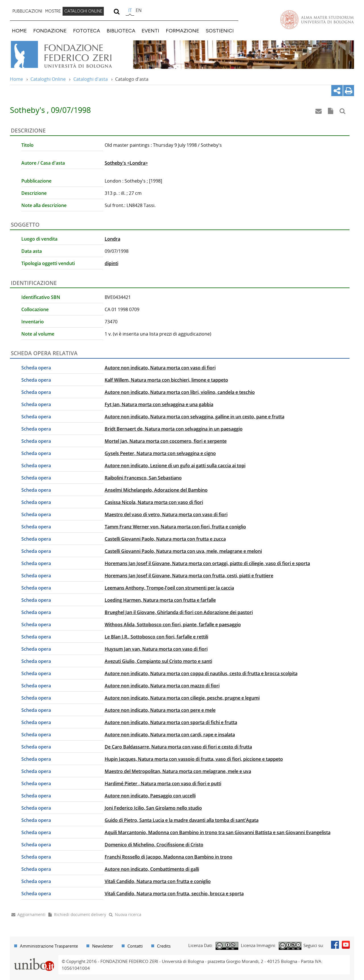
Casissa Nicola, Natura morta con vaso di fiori (154, 502)
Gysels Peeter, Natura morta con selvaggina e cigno (160, 453)
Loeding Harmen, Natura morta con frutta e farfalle (160, 600)
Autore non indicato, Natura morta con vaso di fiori (160, 368)
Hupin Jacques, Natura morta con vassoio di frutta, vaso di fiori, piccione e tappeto (194, 759)
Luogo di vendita (39, 239)
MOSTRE (53, 11)
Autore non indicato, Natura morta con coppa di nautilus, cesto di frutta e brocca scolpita (201, 673)
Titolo (27, 145)
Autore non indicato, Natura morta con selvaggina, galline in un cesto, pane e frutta (195, 417)
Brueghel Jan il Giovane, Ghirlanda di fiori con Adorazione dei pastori (179, 612)
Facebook (335, 945)
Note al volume (38, 334)
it (130, 10)
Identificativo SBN (41, 297)
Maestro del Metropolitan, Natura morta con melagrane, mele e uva (178, 771)
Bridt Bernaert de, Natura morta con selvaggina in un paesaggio (174, 429)
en (139, 10)
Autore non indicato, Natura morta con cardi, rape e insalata (170, 735)
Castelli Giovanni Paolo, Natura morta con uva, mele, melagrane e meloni (183, 551)
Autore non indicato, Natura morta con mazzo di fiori (162, 686)
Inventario (33, 322)
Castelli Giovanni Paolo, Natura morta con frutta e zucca (165, 539)
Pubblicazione (36, 181)
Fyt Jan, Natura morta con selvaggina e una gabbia (159, 404)
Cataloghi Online (48, 79)
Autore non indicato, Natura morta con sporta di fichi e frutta (171, 722)
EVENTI (150, 31)
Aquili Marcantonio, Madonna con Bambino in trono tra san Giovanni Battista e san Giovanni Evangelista (218, 832)
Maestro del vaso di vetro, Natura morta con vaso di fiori (166, 514)
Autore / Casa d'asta (43, 163)
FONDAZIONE (50, 31)
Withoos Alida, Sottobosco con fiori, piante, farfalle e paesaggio (173, 625)
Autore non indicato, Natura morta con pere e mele (160, 710)
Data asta (32, 251)
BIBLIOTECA (121, 31)
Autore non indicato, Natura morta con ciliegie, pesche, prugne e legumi (182, 698)
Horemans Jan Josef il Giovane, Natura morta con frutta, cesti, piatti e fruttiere (189, 576)
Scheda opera (36, 368)
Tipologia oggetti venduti (48, 263)
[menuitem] (27, 11)
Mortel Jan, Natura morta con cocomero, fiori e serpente (166, 441)
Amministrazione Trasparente (49, 946)
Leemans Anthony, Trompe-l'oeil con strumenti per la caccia (169, 588)
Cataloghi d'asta (91, 79)
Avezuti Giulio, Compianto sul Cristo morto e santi (158, 661)
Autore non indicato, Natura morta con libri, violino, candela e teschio (180, 392)
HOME (19, 31)
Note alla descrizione (44, 205)
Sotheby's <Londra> (126, 163)
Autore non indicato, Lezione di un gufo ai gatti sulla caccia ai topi (175, 466)
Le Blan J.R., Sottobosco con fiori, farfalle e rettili (156, 637)
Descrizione (34, 193)
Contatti (135, 946)
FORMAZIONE (182, 31)
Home (16, 79)
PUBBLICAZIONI (27, 11)
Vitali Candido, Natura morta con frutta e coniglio (158, 881)
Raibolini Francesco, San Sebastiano (143, 478)
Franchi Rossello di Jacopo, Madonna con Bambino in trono (168, 857)
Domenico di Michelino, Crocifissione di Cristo (154, 845)
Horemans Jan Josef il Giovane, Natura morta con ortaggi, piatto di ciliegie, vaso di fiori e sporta (207, 563)
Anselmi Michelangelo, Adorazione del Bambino (156, 490)
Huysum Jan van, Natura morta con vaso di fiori (156, 649)
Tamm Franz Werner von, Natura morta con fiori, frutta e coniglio (175, 527)
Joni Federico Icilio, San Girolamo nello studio (153, 808)
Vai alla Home (69, 55)
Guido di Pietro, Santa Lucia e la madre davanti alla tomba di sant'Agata (182, 820)
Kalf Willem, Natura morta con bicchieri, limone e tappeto (166, 380)
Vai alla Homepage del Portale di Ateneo (317, 20)
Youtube (346, 945)
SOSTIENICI (220, 31)
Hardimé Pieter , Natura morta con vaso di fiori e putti (163, 783)
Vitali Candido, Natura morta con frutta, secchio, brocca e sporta (174, 894)
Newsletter (103, 946)
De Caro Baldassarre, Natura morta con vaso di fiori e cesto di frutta (178, 747)
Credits (164, 946)
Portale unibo (34, 958)
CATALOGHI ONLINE (83, 11)
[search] (116, 11)
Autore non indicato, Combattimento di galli (152, 869)
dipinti (111, 263)
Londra (112, 239)
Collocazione (35, 309)
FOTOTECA (87, 31)
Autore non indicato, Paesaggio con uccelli (150, 796)
